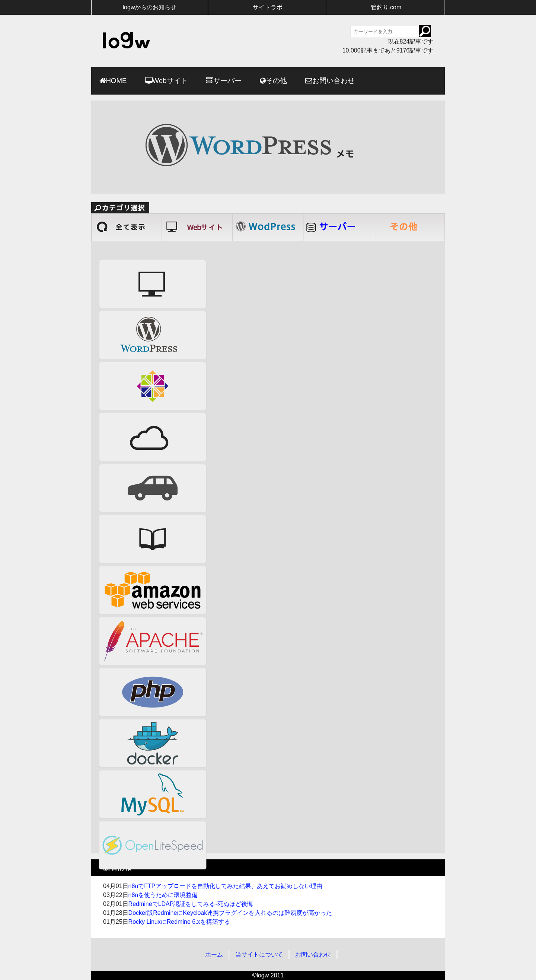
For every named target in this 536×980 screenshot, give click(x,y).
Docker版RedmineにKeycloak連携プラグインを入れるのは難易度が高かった (230, 913)
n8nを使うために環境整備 (163, 895)
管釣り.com (386, 7)
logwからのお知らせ (150, 7)
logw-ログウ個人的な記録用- (126, 40)
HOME (116, 81)
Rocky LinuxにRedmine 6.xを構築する (179, 922)
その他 (276, 81)
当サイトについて (259, 954)
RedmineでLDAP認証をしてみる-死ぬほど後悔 (191, 904)
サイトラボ (268, 7)
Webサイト (170, 81)
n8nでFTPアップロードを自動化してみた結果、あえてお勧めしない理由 (225, 886)
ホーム (214, 954)
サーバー (227, 81)
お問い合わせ (334, 81)
